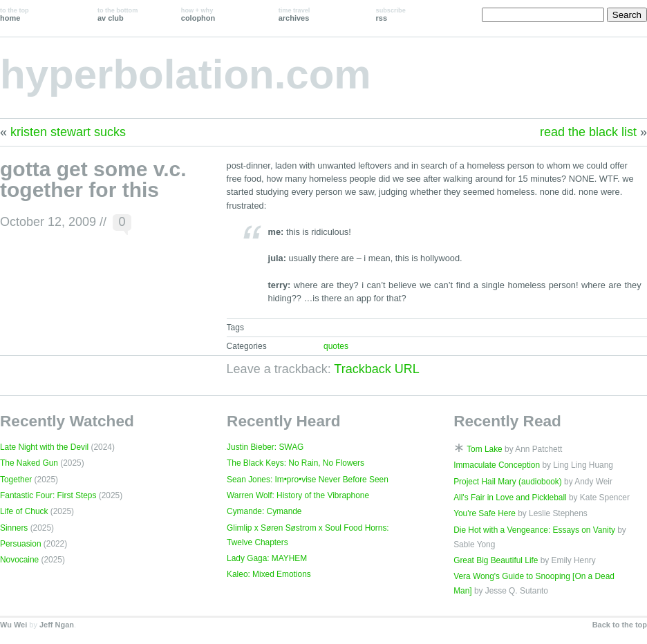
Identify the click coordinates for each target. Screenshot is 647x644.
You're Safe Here (485, 513)
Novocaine (19, 560)
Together (16, 480)
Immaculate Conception (497, 465)
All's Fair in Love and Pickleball (510, 498)
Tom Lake (485, 449)
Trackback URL (376, 369)
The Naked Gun (29, 463)
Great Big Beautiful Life (496, 560)
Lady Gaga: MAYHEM (267, 558)
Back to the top (620, 625)
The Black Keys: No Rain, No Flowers (296, 463)
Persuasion (21, 544)
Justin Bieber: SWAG (265, 447)
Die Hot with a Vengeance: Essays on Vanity (534, 530)
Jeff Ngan (57, 625)
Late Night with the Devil (44, 447)
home (15, 15)
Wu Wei (13, 625)
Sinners (14, 528)
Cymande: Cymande (264, 511)
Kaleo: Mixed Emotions (269, 574)
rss (391, 15)
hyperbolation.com (186, 74)
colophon (198, 15)
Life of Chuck (24, 511)
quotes (336, 346)
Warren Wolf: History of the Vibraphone (298, 495)
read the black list (588, 132)
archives (294, 15)
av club (118, 15)
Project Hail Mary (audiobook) (508, 482)
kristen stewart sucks (68, 132)
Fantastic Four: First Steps (48, 495)
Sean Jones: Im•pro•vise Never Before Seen (308, 480)
